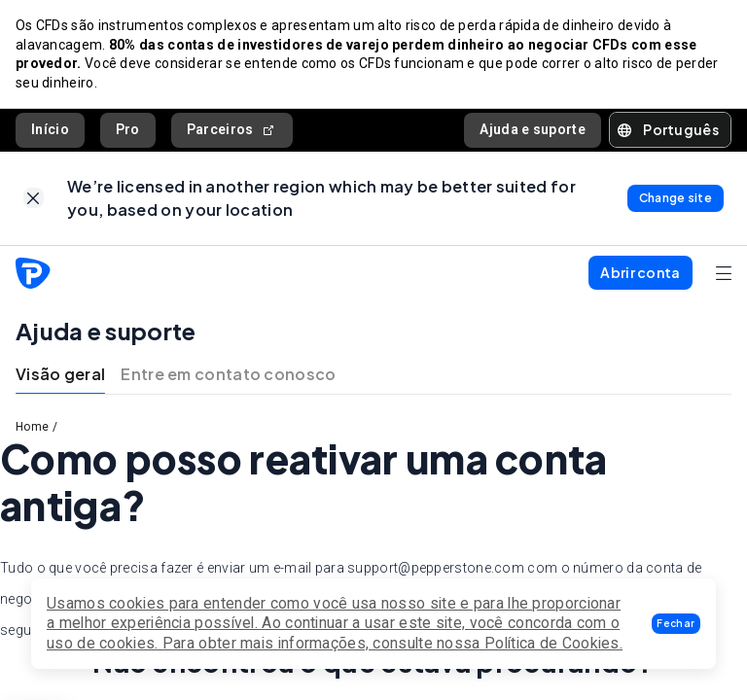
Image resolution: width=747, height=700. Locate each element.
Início (50, 129)
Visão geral (60, 374)
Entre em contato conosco (228, 374)
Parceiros (232, 130)
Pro (128, 129)
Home (32, 427)
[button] (676, 624)
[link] (34, 198)
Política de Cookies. (553, 643)
